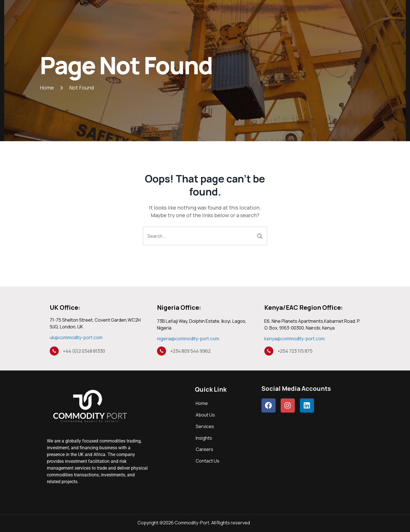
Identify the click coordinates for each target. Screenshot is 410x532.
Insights (204, 438)
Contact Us (208, 461)
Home (202, 403)
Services (205, 426)
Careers (204, 449)
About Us (205, 415)
